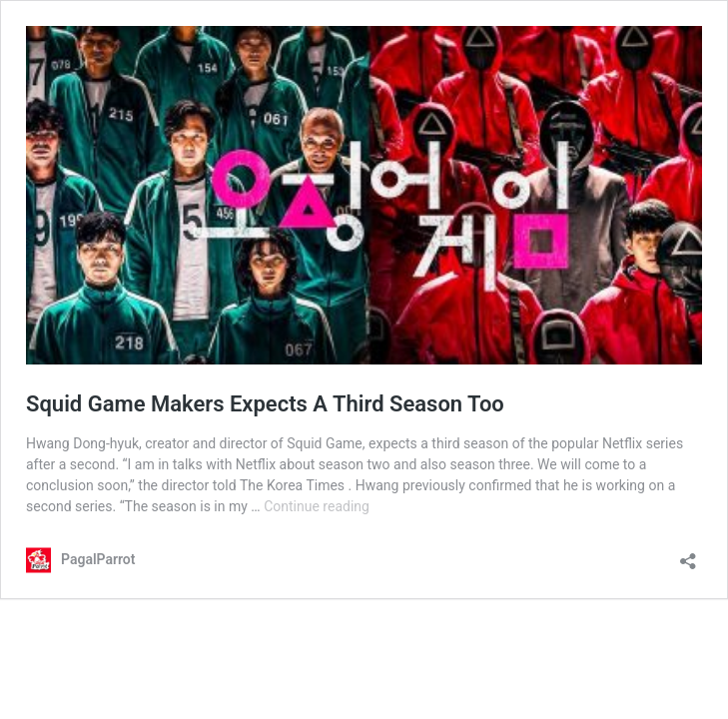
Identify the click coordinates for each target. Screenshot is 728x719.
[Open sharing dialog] (688, 555)
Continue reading (317, 506)
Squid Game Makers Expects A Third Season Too (265, 404)
